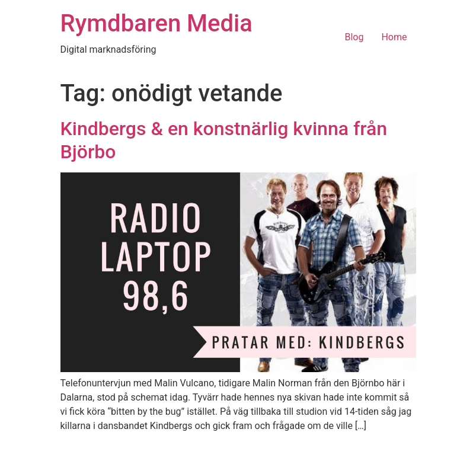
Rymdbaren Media (156, 23)
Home (394, 37)
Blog (354, 37)
